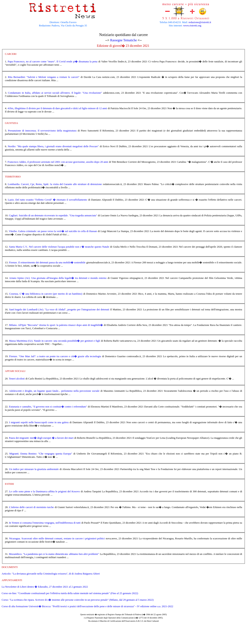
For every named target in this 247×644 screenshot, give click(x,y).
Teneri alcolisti (17, 379)
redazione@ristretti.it (200, 22)
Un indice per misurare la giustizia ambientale (34, 469)
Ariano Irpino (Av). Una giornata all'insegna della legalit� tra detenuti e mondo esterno (58, 278)
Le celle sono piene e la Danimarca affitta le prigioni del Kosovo (44, 491)
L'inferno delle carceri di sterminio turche (31, 507)
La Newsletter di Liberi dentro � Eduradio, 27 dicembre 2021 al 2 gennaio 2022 (45, 587)
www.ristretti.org (192, 25)
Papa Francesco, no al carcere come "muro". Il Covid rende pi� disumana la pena (53, 61)
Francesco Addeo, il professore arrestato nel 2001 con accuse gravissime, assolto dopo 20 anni (58, 162)
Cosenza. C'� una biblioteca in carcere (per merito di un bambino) (46, 294)
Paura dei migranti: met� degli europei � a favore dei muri (41, 438)
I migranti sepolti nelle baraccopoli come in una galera (39, 422)
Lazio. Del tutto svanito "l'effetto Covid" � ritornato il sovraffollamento (47, 200)
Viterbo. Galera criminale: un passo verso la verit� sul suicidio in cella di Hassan (53, 231)
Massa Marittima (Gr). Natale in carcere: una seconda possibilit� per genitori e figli (54, 341)
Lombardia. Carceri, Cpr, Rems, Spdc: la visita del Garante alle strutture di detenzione (55, 184)
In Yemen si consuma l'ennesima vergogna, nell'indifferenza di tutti (45, 523)
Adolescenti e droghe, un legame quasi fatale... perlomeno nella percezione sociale (54, 391)
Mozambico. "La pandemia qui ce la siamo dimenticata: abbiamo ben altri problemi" (54, 554)
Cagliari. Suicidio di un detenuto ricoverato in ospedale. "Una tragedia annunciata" (53, 215)
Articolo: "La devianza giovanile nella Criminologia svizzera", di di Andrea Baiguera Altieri (51, 574)
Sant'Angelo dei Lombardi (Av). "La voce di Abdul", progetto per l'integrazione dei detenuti (59, 309)
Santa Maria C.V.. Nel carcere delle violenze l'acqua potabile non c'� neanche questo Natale (59, 247)
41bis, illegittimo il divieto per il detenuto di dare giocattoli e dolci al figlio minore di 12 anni (57, 108)
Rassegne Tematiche (124, 40)
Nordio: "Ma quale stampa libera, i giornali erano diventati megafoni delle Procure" (53, 146)
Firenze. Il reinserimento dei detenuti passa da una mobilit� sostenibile (47, 262)
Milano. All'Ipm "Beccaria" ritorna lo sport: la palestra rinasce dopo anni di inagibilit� (56, 325)
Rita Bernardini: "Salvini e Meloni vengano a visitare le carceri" (44, 77)
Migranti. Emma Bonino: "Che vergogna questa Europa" (41, 454)
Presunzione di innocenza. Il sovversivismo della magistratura (42, 131)
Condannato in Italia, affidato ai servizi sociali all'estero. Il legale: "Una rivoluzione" (55, 93)
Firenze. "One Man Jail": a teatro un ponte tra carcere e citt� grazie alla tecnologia (55, 356)
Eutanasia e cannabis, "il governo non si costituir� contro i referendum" (48, 407)
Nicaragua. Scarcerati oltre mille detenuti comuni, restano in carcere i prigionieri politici (57, 538)
